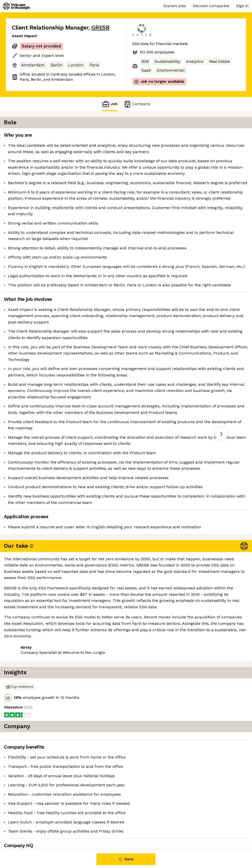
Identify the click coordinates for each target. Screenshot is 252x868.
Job (110, 104)
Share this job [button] (25, 830)
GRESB (100, 28)
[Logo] (16, 6)
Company (137, 104)
